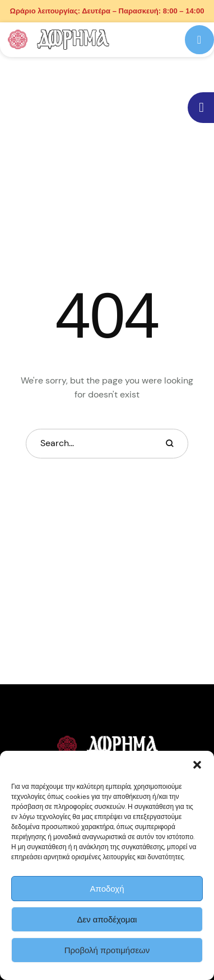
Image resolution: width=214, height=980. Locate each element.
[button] (197, 765)
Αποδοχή (107, 889)
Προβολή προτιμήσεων (107, 950)
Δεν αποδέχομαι (107, 920)
